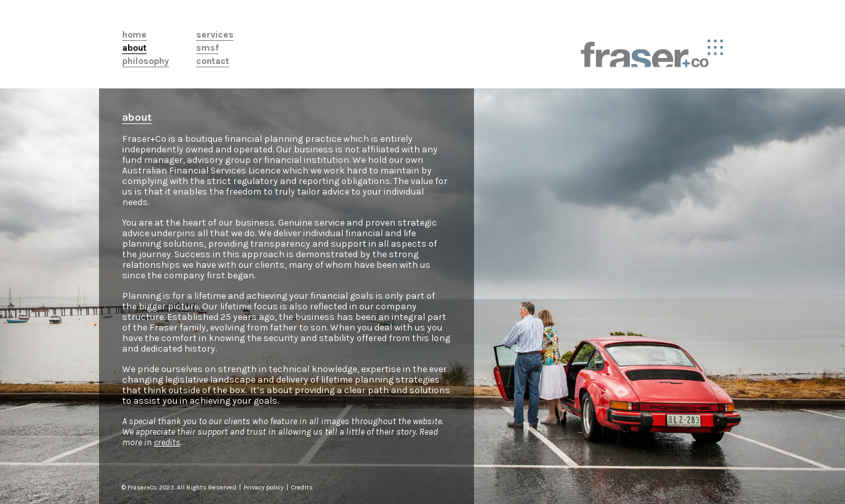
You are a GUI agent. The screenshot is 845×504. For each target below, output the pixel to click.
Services (215, 35)
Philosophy (146, 61)
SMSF (207, 48)
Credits (302, 488)
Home (134, 35)
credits (167, 442)
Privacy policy (264, 488)
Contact (213, 61)
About (134, 48)
